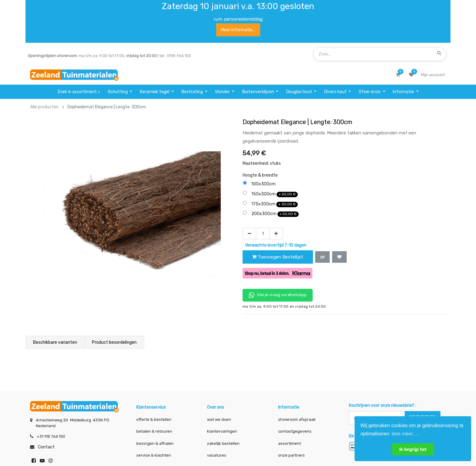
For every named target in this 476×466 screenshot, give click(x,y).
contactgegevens (295, 431)
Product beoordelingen (114, 342)
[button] (322, 257)
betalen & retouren (154, 431)
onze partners (291, 455)
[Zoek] (439, 53)
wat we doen (219, 419)
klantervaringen (222, 431)
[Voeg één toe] (276, 234)
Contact (46, 447)
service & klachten (154, 455)
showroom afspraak (297, 419)
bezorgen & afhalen (155, 443)
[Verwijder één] (249, 234)
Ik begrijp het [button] (413, 449)
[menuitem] (79, 92)
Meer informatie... (238, 30)
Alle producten (44, 107)
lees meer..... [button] (406, 434)
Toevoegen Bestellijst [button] (278, 257)
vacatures (217, 455)
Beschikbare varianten (55, 342)
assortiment (289, 443)
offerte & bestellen (154, 419)
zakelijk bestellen (223, 443)
